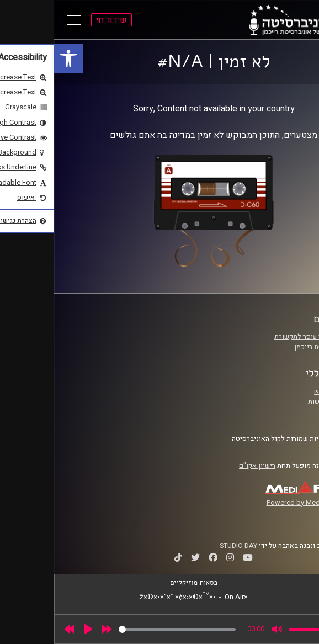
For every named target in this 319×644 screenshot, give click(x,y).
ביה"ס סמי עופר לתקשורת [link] (257, 337)
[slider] (123, 629)
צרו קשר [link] (283, 412)
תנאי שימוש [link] (277, 391)
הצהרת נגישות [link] (274, 402)
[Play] (34, 629)
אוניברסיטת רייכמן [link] (267, 347)
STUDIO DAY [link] (184, 546)
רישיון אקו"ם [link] (203, 465)
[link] (14, 58)
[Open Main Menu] (20, 20)
